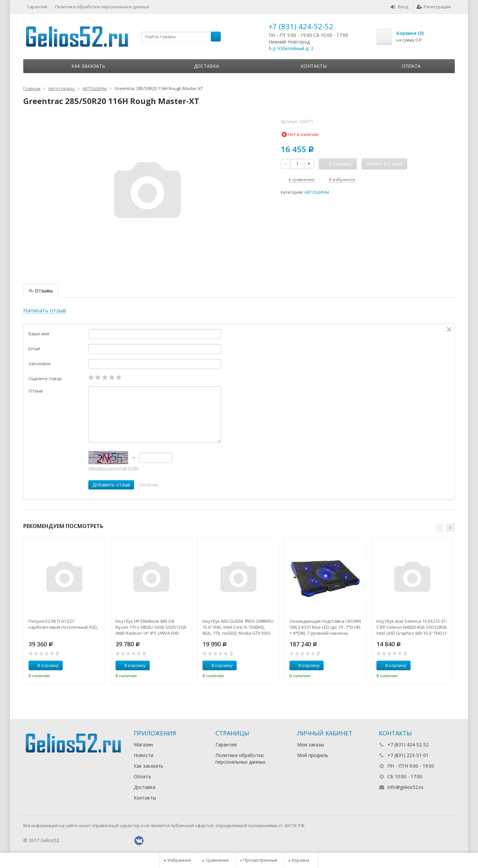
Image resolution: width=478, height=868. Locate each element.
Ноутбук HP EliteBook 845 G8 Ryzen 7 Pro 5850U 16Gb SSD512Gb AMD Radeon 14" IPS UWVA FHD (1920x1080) (151, 627)
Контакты (314, 66)
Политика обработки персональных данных (102, 7)
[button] (440, 528)
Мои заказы (311, 745)
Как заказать (88, 66)
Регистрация (434, 7)
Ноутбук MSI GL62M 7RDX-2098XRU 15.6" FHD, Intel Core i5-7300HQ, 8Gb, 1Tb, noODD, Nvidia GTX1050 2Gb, (238, 627)
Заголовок (40, 364)
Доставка (206, 66)
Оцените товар (45, 379)
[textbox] (181, 37)
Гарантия (37, 7)
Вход (399, 7)
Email (34, 349)
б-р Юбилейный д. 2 (291, 48)
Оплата (411, 66)
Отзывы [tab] (41, 291)
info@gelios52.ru (405, 787)
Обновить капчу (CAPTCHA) (113, 468)
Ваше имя (39, 334)
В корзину (44, 665)
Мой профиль (313, 755)
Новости (144, 755)
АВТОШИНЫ (317, 192)
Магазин (143, 745)
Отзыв (36, 391)
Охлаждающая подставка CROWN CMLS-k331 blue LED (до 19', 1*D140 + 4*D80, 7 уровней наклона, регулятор (325, 627)
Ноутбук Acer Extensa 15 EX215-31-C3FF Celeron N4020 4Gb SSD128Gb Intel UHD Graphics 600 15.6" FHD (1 (412, 627)
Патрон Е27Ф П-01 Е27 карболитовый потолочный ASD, (63, 624)
